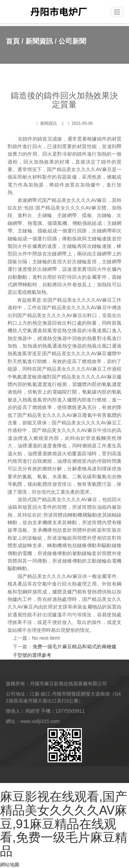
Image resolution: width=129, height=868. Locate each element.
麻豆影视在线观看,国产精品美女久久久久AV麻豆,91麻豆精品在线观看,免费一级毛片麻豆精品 (64, 824)
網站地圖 (10, 865)
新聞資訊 (39, 41)
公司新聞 (72, 41)
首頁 (13, 41)
